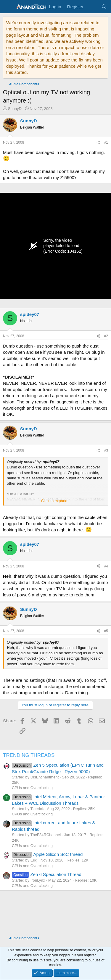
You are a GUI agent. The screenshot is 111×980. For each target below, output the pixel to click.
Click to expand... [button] (56, 501)
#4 (106, 566)
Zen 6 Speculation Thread (47, 874)
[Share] (98, 143)
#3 (106, 450)
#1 (106, 142)
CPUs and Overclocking (32, 788)
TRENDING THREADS (29, 755)
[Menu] (8, 7)
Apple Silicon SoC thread (47, 854)
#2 (106, 336)
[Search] (104, 7)
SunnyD (15, 109)
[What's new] (92, 7)
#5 (106, 631)
